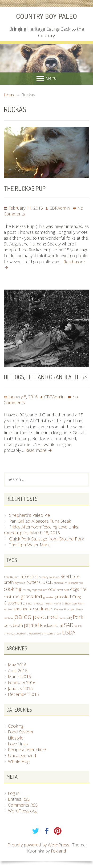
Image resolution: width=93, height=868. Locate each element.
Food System (20, 732)
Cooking (16, 726)
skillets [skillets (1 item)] (78, 626)
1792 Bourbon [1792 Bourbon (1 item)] (12, 577)
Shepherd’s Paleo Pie (30, 515)
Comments (23, 805)
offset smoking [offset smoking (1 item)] (61, 609)
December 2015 (23, 694)
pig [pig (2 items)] (69, 617)
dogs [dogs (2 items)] (75, 589)
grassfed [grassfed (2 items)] (63, 597)
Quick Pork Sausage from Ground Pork (46, 539)
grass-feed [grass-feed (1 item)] (49, 597)
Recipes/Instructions (28, 750)
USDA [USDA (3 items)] (69, 632)
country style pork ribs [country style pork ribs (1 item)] (35, 590)
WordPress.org (22, 811)
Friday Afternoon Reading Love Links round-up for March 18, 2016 (41, 530)
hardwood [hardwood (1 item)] (38, 604)
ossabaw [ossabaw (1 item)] (8, 618)
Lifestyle (16, 738)
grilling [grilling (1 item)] (27, 604)
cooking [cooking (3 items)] (13, 589)
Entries (19, 799)
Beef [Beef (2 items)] (65, 576)
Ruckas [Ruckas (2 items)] (47, 625)
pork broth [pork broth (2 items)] (13, 625)
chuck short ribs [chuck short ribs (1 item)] (74, 583)
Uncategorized (22, 755)
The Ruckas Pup (25, 188)
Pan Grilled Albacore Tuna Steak (40, 521)
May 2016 (17, 665)
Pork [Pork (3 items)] (78, 617)
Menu (51, 78)
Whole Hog (19, 761)
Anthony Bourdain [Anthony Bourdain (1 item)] (49, 577)
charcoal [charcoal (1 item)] (59, 583)
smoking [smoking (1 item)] (9, 634)
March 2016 (19, 676)
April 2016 (18, 671)
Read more (38, 450)
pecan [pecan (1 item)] (62, 618)
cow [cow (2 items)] (52, 589)
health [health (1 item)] (49, 604)
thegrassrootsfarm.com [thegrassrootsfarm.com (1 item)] (40, 634)
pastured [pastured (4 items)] (45, 617)
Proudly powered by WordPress (38, 845)
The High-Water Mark (29, 545)
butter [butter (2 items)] (32, 582)
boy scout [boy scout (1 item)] (20, 583)
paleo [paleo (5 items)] (23, 616)
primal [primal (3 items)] (31, 625)
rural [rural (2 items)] (59, 625)
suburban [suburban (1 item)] (20, 634)
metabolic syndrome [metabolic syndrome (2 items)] (33, 609)
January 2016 (20, 688)
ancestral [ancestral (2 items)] (29, 576)
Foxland (59, 851)
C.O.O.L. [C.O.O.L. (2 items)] (46, 582)
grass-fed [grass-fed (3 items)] (31, 596)
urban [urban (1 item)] (57, 634)
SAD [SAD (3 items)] (69, 625)
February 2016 (22, 683)
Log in (14, 793)
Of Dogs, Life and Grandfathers (46, 377)
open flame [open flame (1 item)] (77, 609)
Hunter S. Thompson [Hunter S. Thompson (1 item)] (65, 604)
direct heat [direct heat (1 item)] (63, 590)
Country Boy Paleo (46, 16)
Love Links (18, 744)
